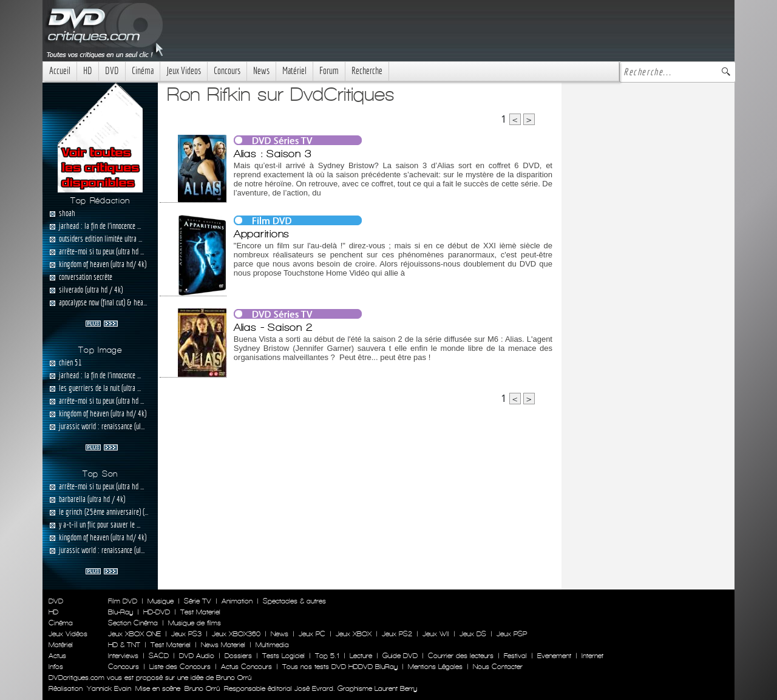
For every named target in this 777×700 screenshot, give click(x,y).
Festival (515, 656)
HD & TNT (124, 645)
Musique (161, 601)
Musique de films (195, 623)
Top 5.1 (327, 656)
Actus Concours (246, 667)
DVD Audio (197, 656)
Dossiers (238, 656)
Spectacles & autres (294, 601)
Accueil (60, 71)
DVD (112, 71)
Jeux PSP (512, 634)
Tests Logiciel (283, 656)
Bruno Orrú (202, 688)
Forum (329, 71)
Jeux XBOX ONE (134, 634)
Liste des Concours (180, 667)
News (261, 71)
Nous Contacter (497, 667)
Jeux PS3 (186, 634)
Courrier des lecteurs (461, 656)
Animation (237, 601)
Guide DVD (400, 656)
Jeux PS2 (397, 634)
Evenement (554, 656)
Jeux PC (312, 634)
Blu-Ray (120, 612)
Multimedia (272, 645)
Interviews (123, 656)
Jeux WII (436, 634)
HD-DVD (157, 612)
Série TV (198, 601)
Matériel (294, 71)
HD (88, 71)
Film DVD (123, 601)
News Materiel (223, 645)
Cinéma (143, 71)
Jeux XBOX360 (236, 634)
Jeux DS (473, 634)
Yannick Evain (109, 688)
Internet (592, 656)
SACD (159, 656)
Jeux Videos (184, 71)
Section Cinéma (133, 623)
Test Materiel (200, 612)
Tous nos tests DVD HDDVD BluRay (340, 667)
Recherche (367, 71)
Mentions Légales (435, 667)
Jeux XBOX (354, 634)
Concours (227, 71)
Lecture (361, 656)
